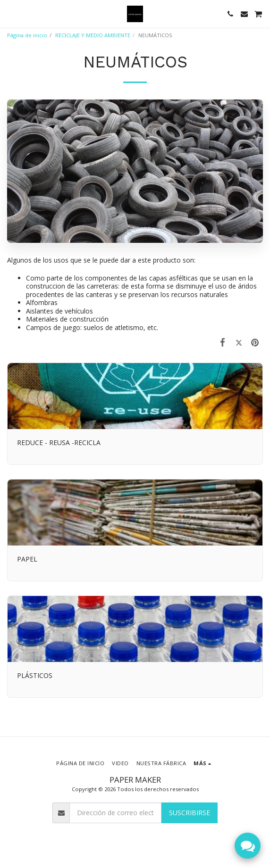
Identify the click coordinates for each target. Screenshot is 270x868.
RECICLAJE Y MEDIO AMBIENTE (93, 35)
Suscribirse (190, 813)
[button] (10, 13)
